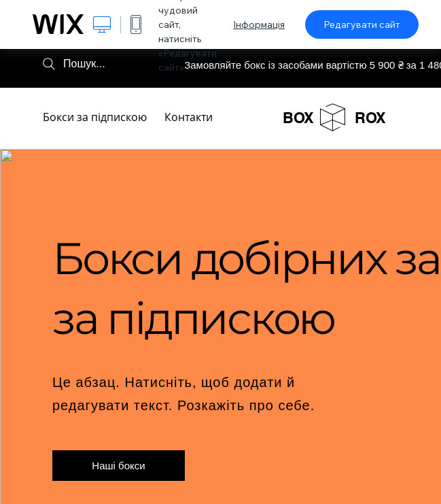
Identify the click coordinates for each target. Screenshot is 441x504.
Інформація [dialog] (259, 24)
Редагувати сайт (362, 24)
